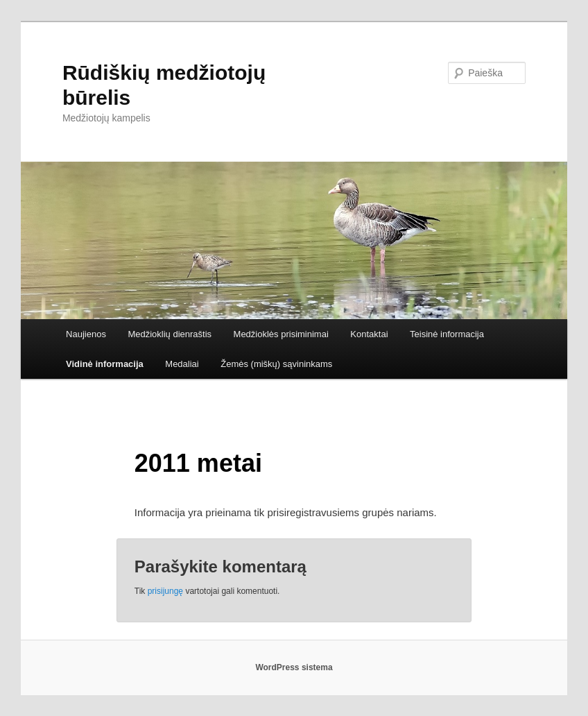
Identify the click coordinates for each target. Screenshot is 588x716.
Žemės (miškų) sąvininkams (276, 364)
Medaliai (182, 364)
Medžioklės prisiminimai (281, 334)
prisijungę (165, 591)
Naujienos (86, 334)
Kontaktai (369, 334)
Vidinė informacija (105, 364)
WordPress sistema (294, 667)
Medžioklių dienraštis (170, 334)
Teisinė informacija (447, 334)
